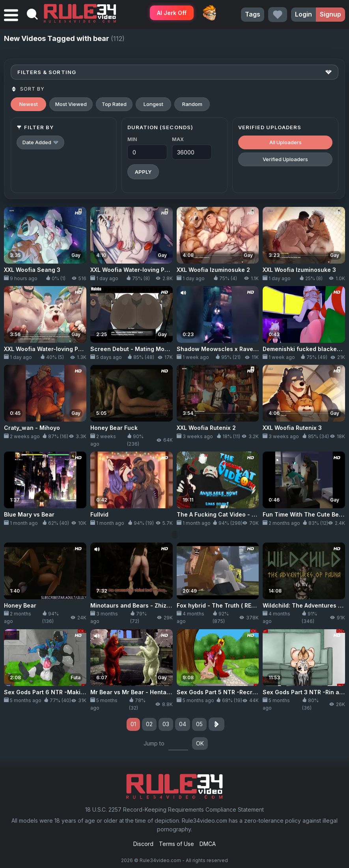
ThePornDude (209, 13)
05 (199, 724)
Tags (253, 14)
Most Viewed (71, 104)
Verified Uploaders (285, 159)
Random (192, 104)
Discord (143, 844)
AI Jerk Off (172, 13)
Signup (330, 14)
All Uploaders (286, 142)
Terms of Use (176, 844)
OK (200, 743)
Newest (29, 104)
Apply (143, 172)
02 (149, 724)
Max (178, 139)
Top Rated (114, 104)
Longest (153, 104)
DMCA (208, 844)
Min (132, 139)
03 (166, 724)
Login (303, 14)
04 (183, 724)
